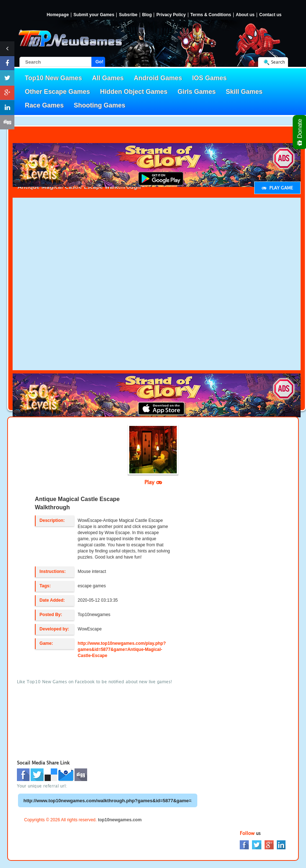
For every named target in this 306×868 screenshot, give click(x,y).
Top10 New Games (53, 78)
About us (245, 15)
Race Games (44, 105)
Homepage (58, 15)
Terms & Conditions (211, 15)
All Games (108, 78)
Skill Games (244, 92)
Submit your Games (94, 15)
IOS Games (210, 78)
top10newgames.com (120, 820)
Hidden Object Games (134, 92)
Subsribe (128, 15)
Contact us (270, 15)
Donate (300, 132)
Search (278, 62)
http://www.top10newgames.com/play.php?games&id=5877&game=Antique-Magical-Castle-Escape (122, 649)
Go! (99, 62)
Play (153, 482)
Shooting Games (100, 105)
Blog (147, 15)
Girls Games (197, 92)
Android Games (158, 78)
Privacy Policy (171, 15)
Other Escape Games (57, 92)
